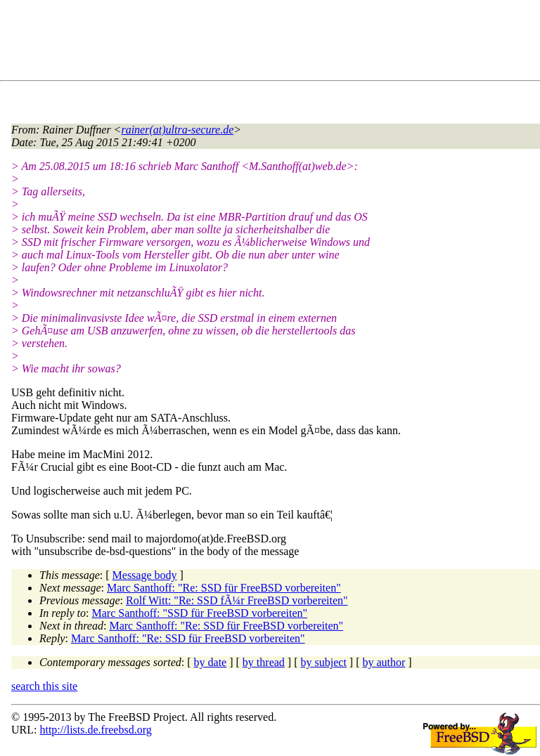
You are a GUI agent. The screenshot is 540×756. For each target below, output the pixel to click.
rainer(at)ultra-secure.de (177, 130)
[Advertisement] (267, 43)
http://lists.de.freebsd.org (95, 730)
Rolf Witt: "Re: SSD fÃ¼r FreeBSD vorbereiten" (237, 600)
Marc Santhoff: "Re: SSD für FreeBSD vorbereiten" (224, 588)
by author (384, 662)
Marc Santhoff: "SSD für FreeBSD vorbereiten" (200, 613)
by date (211, 662)
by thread (264, 662)
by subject (324, 662)
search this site (44, 686)
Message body (145, 575)
